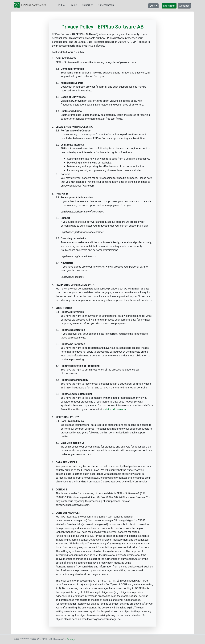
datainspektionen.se (115, 409)
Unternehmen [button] (107, 5)
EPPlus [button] (61, 5)
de (152, 6)
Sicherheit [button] (88, 5)
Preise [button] (74, 5)
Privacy (71, 639)
